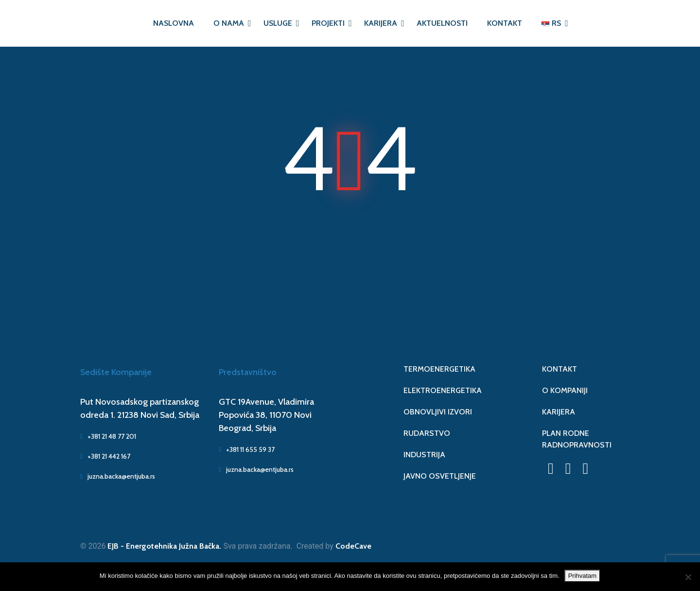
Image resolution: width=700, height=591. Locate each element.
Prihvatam (583, 576)
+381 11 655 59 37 (247, 449)
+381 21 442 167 (105, 456)
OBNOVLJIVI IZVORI (438, 412)
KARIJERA (381, 23)
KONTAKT (505, 23)
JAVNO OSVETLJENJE (440, 476)
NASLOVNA (174, 23)
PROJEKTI (328, 23)
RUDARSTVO (427, 433)
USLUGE (278, 23)
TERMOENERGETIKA (439, 369)
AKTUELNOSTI (442, 23)
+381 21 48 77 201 (108, 436)
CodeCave (353, 546)
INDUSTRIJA (424, 455)
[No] (688, 577)
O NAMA (229, 23)
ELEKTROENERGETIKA (443, 390)
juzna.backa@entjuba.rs (118, 476)
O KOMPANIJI (565, 390)
